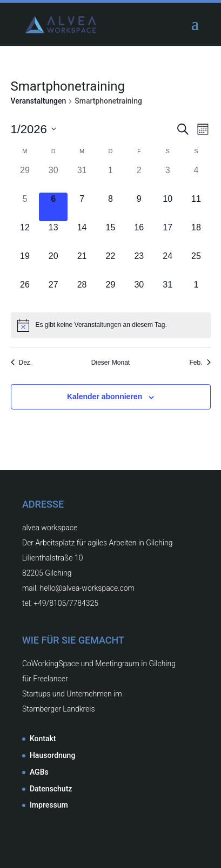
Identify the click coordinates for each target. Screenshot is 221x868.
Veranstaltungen (39, 101)
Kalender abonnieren (105, 397)
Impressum (49, 805)
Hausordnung (52, 755)
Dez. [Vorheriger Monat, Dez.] (22, 363)
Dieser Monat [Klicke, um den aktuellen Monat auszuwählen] (110, 363)
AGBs (39, 772)
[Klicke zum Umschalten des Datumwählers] (34, 129)
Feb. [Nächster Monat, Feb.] (200, 363)
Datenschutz (51, 789)
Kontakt (43, 739)
